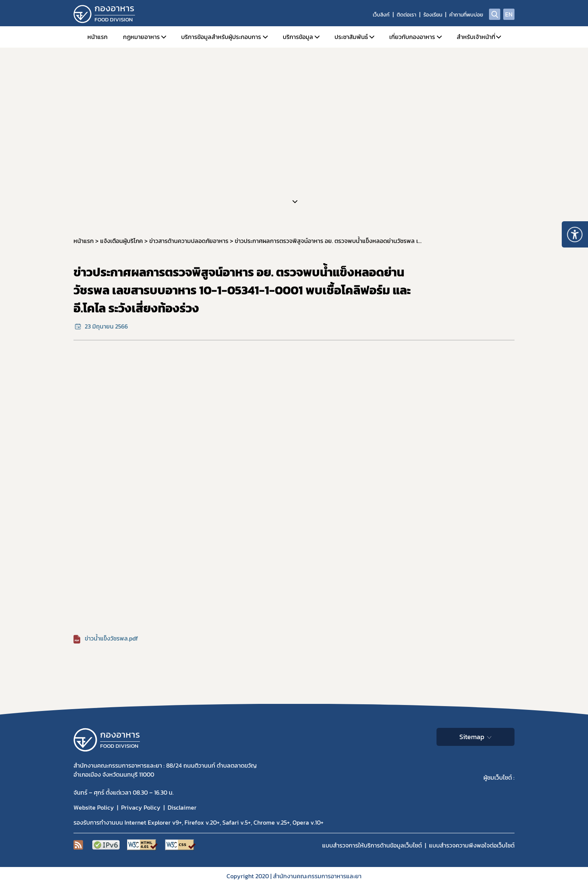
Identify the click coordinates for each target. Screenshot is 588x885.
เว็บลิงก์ (381, 15)
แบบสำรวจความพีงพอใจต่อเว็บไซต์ (472, 845)
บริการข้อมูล (298, 37)
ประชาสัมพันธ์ (351, 37)
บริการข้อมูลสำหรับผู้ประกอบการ (221, 37)
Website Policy (94, 807)
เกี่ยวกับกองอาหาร (412, 37)
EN (509, 14)
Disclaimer (182, 807)
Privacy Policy (141, 807)
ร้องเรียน (433, 15)
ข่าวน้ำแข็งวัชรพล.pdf (111, 638)
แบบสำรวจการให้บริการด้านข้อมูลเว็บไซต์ (372, 845)
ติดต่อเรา (406, 15)
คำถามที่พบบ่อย (466, 15)
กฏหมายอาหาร (141, 37)
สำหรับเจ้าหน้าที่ (476, 37)
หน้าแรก (97, 37)
